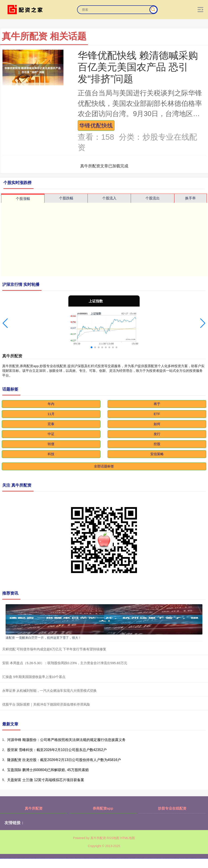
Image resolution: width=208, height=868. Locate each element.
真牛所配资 (34, 808)
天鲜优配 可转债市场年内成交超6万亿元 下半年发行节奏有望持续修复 (54, 649)
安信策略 (157, 454)
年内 (51, 404)
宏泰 (51, 424)
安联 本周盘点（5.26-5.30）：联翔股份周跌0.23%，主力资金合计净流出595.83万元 (65, 663)
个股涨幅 (23, 199)
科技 (51, 454)
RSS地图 (113, 838)
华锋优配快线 (96, 125)
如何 (157, 424)
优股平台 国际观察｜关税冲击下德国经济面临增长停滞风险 (46, 704)
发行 (157, 434)
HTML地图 (128, 838)
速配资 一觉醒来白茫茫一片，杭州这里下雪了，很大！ (43, 638)
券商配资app (103, 808)
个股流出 (153, 198)
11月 (51, 414)
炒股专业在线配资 (172, 808)
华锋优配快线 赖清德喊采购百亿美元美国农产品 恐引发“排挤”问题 (138, 67)
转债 (51, 444)
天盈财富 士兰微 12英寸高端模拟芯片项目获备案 (46, 780)
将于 (157, 404)
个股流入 (109, 198)
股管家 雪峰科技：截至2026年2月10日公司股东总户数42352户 (57, 750)
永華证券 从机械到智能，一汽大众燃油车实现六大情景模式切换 (49, 691)
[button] (5, 323)
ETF (157, 414)
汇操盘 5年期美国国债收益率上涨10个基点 (34, 677)
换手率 (190, 198)
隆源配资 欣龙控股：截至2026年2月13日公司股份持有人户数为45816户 (64, 760)
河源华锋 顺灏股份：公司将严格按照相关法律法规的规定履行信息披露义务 (66, 740)
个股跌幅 (66, 198)
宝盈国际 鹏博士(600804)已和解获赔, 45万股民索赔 (48, 770)
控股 (157, 444)
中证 (51, 434)
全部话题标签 (104, 466)
